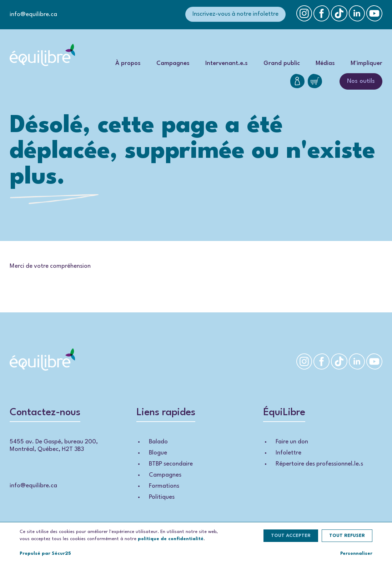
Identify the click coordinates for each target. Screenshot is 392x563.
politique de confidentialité (171, 539)
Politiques (162, 497)
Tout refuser (347, 536)
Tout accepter (291, 536)
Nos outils (361, 81)
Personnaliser (356, 554)
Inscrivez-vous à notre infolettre (235, 14)
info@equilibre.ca (33, 14)
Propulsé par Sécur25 (45, 554)
